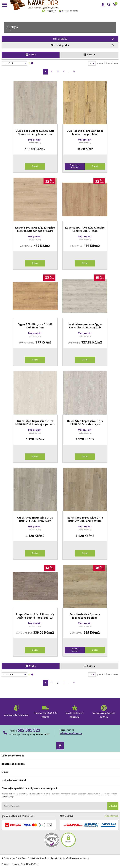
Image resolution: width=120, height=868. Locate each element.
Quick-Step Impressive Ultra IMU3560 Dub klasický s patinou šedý (85, 423)
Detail (35, 166)
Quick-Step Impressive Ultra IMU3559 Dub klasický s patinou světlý (35, 423)
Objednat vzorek (75, 167)
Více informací (112, 816)
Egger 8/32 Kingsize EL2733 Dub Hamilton (35, 326)
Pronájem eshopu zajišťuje (14, 864)
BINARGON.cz (33, 864)
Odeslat (113, 806)
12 (74, 72)
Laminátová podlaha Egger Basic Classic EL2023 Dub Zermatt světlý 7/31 (85, 326)
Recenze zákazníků (68, 11)
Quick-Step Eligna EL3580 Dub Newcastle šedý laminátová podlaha (35, 133)
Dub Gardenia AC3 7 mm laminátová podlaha (85, 616)
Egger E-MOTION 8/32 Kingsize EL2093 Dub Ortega (85, 229)
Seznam (90, 55)
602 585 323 (29, 730)
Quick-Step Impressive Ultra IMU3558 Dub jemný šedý (35, 519)
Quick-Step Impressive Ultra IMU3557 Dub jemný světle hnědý (85, 519)
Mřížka (31, 55)
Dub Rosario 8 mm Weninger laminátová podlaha (85, 133)
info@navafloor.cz (71, 733)
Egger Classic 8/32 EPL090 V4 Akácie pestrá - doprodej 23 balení (35, 616)
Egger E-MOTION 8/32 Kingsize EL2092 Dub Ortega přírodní (35, 229)
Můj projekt (49, 11)
